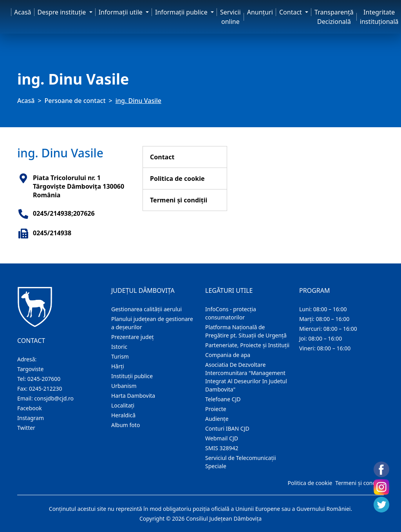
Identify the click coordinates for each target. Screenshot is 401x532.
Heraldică (123, 415)
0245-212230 (46, 389)
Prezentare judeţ (133, 337)
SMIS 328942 (222, 448)
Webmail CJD (222, 438)
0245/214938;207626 (64, 213)
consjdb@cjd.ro (54, 398)
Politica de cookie (177, 179)
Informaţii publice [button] (182, 12)
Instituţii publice (132, 376)
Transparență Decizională (334, 17)
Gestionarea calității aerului (146, 309)
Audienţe (217, 419)
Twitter (26, 428)
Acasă (23, 12)
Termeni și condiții (179, 200)
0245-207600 (44, 379)
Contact (162, 157)
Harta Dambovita (133, 396)
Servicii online (230, 17)
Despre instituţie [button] (63, 12)
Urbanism (124, 386)
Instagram (31, 418)
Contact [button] (291, 12)
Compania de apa (228, 355)
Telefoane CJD (223, 399)
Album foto (126, 425)
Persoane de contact (75, 101)
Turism (120, 356)
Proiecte (216, 409)
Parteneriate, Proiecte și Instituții (247, 345)
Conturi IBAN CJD (227, 428)
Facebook (30, 408)
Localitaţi (123, 405)
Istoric (119, 347)
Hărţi (118, 366)
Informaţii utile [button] (121, 12)
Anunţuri (260, 12)
